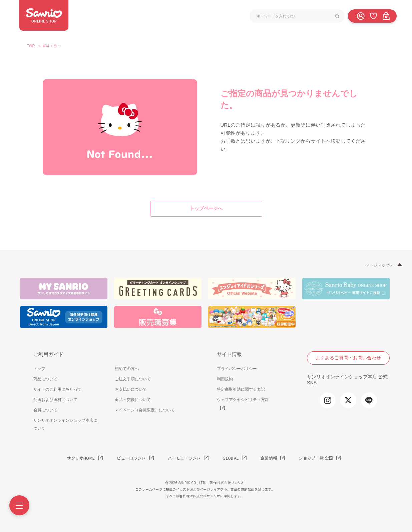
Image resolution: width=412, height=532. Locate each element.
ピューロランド (131, 458)
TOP (31, 46)
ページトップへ (379, 265)
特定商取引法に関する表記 (241, 389)
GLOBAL (231, 458)
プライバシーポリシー (237, 369)
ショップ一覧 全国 (316, 458)
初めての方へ (127, 369)
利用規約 (225, 379)
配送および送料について (55, 400)
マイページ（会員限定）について (145, 410)
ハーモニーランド (184, 458)
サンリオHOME (81, 458)
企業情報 (269, 458)
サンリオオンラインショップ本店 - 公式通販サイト (44, 15)
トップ (39, 369)
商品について (45, 379)
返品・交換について (133, 400)
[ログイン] (361, 16)
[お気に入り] (373, 16)
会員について (45, 410)
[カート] (386, 16)
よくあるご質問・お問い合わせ (348, 358)
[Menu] (19, 505)
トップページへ (206, 208)
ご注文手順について (133, 379)
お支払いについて (131, 389)
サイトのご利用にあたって (57, 389)
